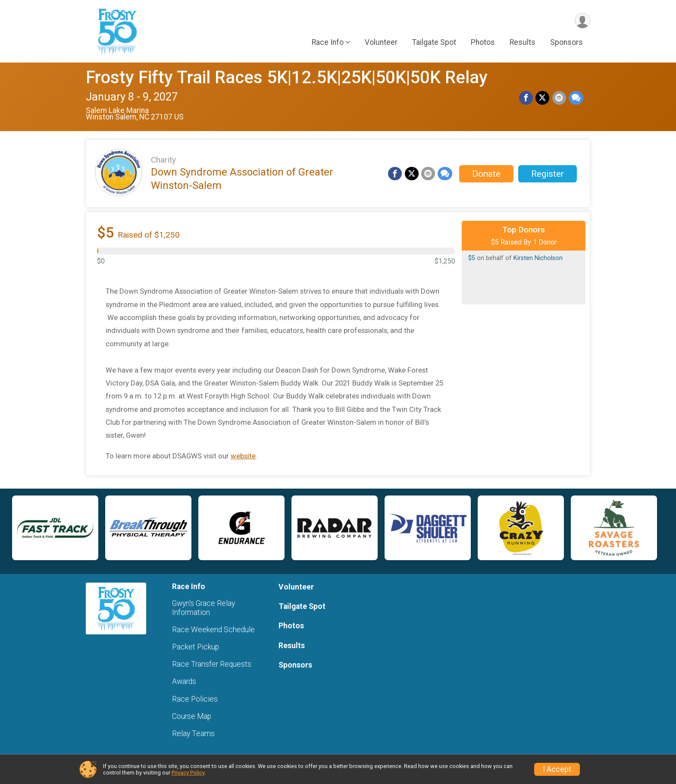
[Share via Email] (559, 98)
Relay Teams (193, 734)
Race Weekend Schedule (213, 630)
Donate (486, 174)
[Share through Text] (576, 98)
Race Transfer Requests (212, 664)
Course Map (192, 716)
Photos (483, 43)
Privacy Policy (188, 773)
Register (548, 174)
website (243, 456)
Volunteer (381, 43)
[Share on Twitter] (543, 98)
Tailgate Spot (434, 43)
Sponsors (566, 43)
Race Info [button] (328, 43)
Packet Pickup (196, 647)
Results (523, 43)
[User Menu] (582, 21)
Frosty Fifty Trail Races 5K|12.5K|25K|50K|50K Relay (287, 77)
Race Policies (195, 699)
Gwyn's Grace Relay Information (203, 608)
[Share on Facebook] (526, 98)
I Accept (557, 769)
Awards (184, 681)
